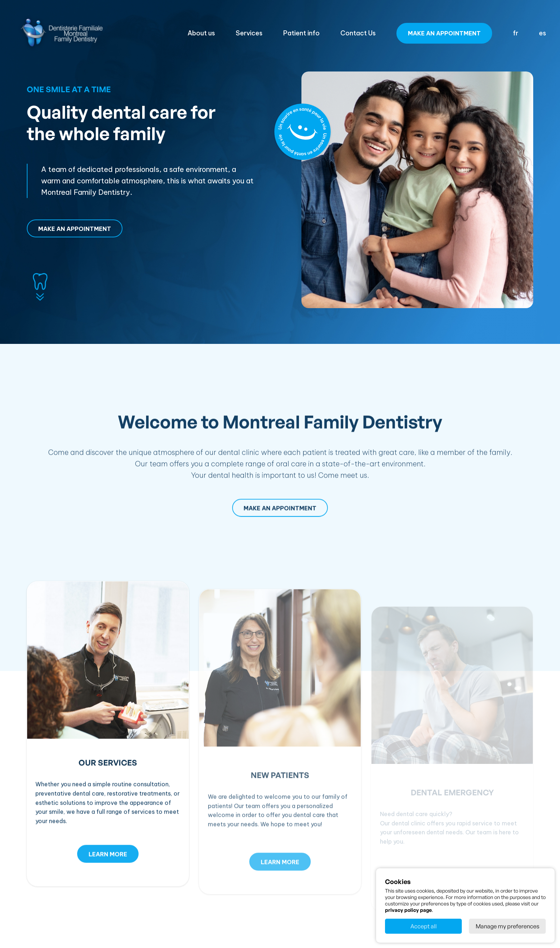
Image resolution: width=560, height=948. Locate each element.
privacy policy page (408, 910)
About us (201, 33)
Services (249, 33)
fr (516, 33)
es (542, 33)
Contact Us (358, 33)
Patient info (301, 33)
